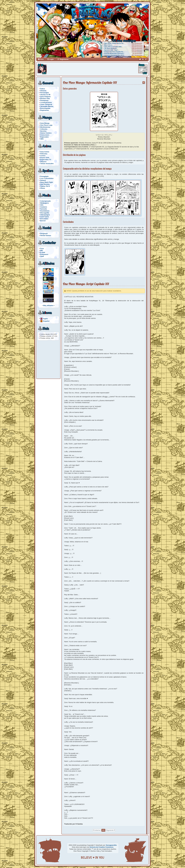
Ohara (43, 188)
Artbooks (44, 129)
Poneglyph (44, 176)
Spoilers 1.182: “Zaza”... (112, 50)
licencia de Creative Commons (102, 847)
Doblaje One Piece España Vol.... (114, 52)
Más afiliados (48, 305)
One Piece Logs (46, 125)
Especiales (44, 137)
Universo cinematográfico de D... (114, 55)
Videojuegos (45, 215)
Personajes (45, 93)
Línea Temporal (46, 104)
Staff (42, 256)
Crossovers (45, 135)
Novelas (43, 131)
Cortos (43, 156)
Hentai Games (46, 235)
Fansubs (44, 209)
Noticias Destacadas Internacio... (114, 53)
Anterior (97, 830)
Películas (44, 154)
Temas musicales (47, 164)
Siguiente (110, 830)
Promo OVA (45, 158)
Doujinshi (44, 234)
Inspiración (45, 110)
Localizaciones (46, 102)
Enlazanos (44, 254)
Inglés (46, 318)
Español (46, 321)
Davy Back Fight (47, 182)
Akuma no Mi (45, 95)
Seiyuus (43, 162)
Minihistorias (45, 127)
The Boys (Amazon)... (111, 48)
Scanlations (45, 211)
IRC (42, 250)
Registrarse (64, 59)
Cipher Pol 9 (45, 186)
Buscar (43, 221)
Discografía (45, 213)
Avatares (44, 207)
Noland (43, 180)
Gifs (42, 205)
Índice (43, 89)
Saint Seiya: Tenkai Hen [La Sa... (114, 43)
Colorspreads (45, 201)
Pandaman (44, 100)
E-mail (43, 252)
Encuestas (44, 219)
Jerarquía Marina (47, 106)
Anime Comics (46, 133)
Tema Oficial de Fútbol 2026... (113, 47)
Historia (43, 91)
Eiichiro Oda (45, 99)
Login (52, 59)
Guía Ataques (45, 97)
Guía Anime (45, 152)
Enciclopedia (45, 108)
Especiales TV (46, 160)
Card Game (45, 217)
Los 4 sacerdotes (47, 178)
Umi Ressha (45, 184)
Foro (42, 59)
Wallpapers (45, 203)
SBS (42, 139)
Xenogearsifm (111, 845)
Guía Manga (45, 123)
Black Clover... (109, 45)
